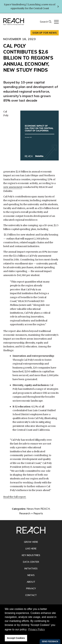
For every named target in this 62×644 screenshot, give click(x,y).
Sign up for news (45, 33)
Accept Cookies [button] (16, 638)
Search (44, 22)
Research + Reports (31, 513)
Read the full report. (15, 497)
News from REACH (38, 509)
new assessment (13, 187)
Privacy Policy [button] (37, 629)
